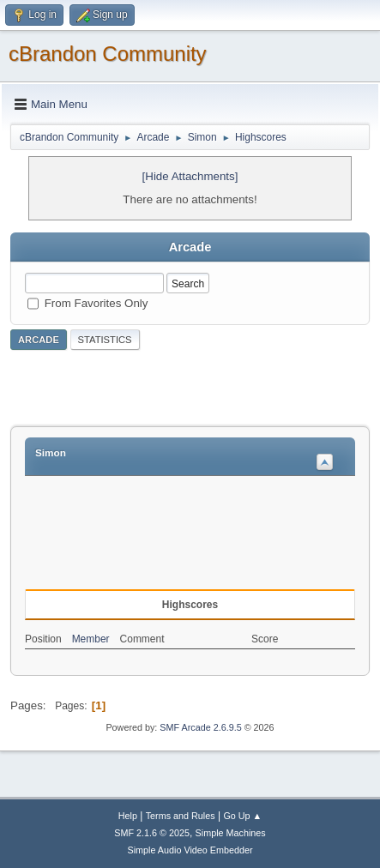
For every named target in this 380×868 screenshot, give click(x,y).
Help (128, 816)
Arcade (39, 340)
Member (91, 639)
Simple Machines (231, 833)
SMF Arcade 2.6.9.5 (200, 727)
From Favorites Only (97, 302)
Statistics (105, 340)
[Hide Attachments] (190, 176)
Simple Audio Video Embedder (190, 850)
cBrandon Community (108, 54)
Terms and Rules (181, 816)
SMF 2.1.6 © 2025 (152, 833)
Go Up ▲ (242, 816)
